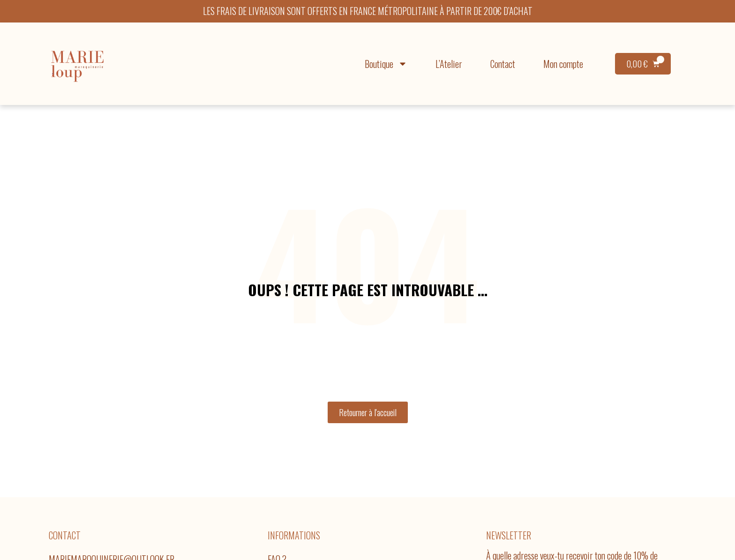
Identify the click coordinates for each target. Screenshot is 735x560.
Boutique (386, 64)
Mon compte (563, 64)
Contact (503, 64)
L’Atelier (449, 64)
